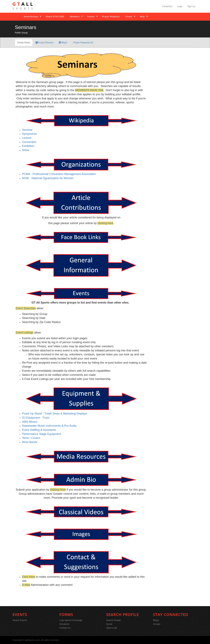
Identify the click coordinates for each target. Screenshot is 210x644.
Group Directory (44, 42)
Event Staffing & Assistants (39, 430)
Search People (114, 620)
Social (109, 624)
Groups (157, 624)
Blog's (63, 42)
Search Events (20, 620)
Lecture (27, 138)
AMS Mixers (30, 422)
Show (26, 150)
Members (75, 17)
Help (142, 17)
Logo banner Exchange (71, 620)
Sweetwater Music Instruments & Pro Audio (49, 426)
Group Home (24, 42)
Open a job (112, 628)
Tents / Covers (31, 438)
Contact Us (65, 628)
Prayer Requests (111, 17)
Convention (29, 142)
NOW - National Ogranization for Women (48, 178)
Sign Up (191, 6)
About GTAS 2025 (55, 17)
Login (180, 6)
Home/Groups (31, 17)
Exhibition (28, 146)
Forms (129, 17)
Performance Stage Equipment (41, 434)
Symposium (29, 134)
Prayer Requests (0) (83, 42)
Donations (64, 624)
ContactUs (167, 6)
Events (91, 17)
